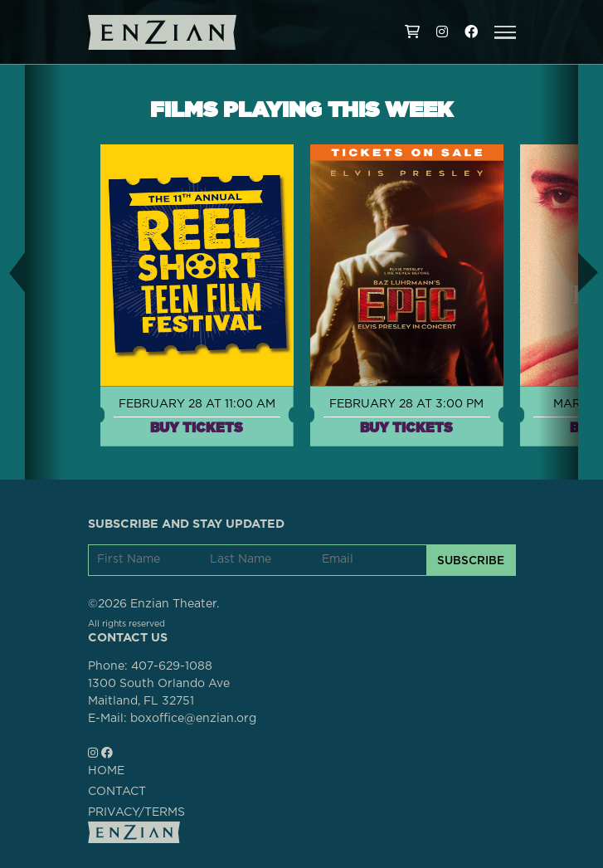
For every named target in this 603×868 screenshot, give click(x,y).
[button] (505, 32)
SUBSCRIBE (471, 560)
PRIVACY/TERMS (136, 812)
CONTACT (117, 792)
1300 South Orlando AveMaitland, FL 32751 (159, 692)
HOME (106, 771)
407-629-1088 (172, 666)
